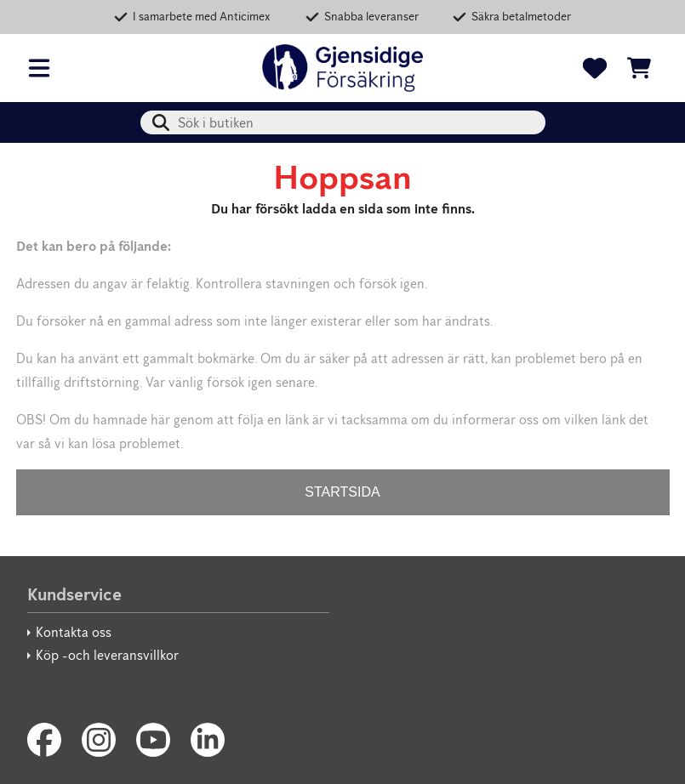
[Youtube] (153, 740)
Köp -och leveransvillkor (107, 655)
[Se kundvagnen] (639, 68)
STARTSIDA (342, 492)
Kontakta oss (74, 632)
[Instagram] (99, 740)
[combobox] (343, 122)
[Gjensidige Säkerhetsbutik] (343, 68)
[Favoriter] (595, 68)
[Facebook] (44, 740)
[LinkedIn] (208, 740)
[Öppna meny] (39, 68)
